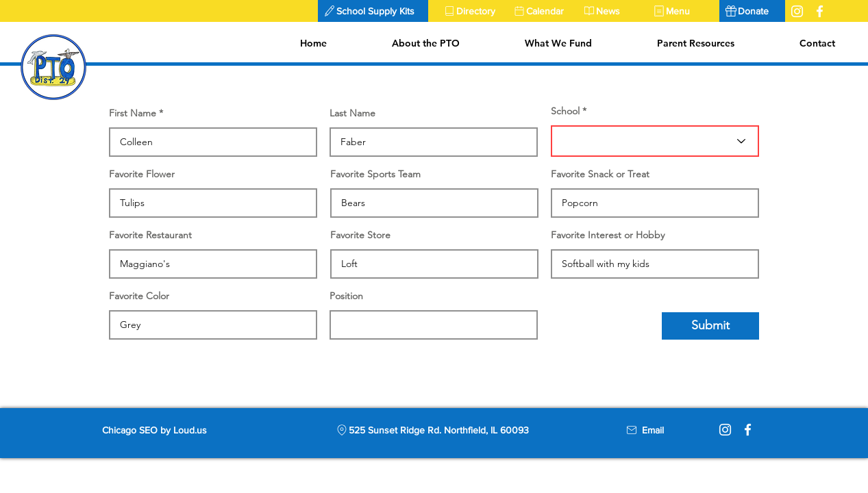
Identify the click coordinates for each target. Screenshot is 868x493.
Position (346, 296)
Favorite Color (139, 296)
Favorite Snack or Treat (600, 174)
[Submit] (710, 326)
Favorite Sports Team (375, 174)
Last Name (352, 113)
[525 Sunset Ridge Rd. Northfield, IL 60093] (432, 430)
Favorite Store (360, 235)
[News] (612, 11)
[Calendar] (543, 11)
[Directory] (473, 11)
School (565, 111)
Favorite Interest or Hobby (608, 235)
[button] (373, 11)
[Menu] (682, 11)
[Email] (653, 430)
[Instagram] (725, 430)
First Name (133, 113)
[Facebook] (748, 430)
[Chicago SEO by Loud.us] (166, 430)
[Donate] (752, 11)
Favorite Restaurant (150, 235)
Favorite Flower (142, 174)
